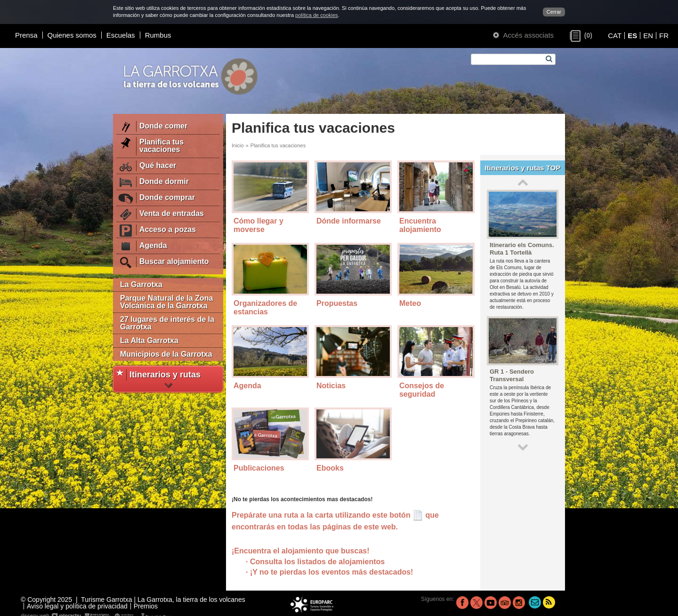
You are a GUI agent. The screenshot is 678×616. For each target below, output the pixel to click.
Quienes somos (72, 35)
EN (648, 36)
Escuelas (121, 35)
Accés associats (523, 35)
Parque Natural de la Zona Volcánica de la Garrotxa (166, 302)
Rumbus (158, 35)
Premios (146, 606)
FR (664, 36)
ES (632, 36)
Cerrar (554, 12)
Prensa (26, 35)
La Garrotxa (141, 284)
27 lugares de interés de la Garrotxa (167, 323)
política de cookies (317, 15)
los (361, 572)
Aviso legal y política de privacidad (77, 606)
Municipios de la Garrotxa (166, 354)
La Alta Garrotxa (149, 340)
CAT (615, 36)
